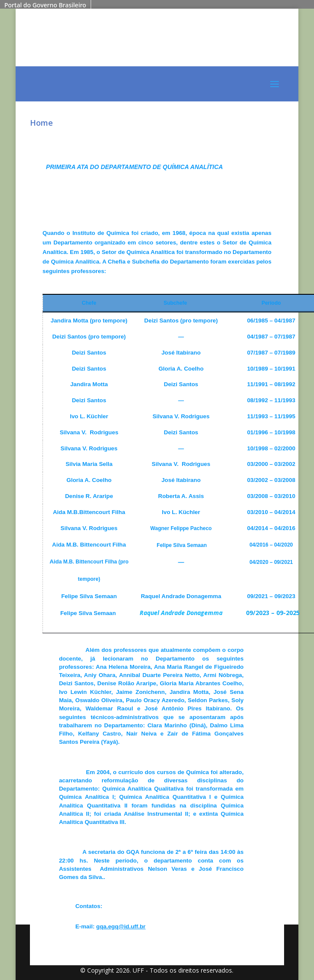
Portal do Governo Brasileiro (45, 5)
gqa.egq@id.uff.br (121, 926)
